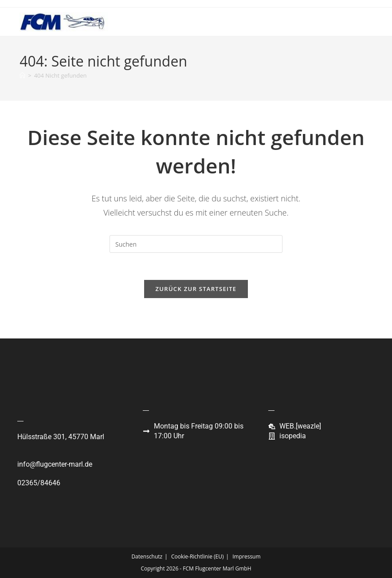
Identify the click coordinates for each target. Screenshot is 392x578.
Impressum (246, 556)
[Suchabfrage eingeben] (196, 244)
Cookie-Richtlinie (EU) (198, 556)
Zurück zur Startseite (196, 289)
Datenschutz (147, 556)
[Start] (22, 75)
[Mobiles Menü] (359, 22)
